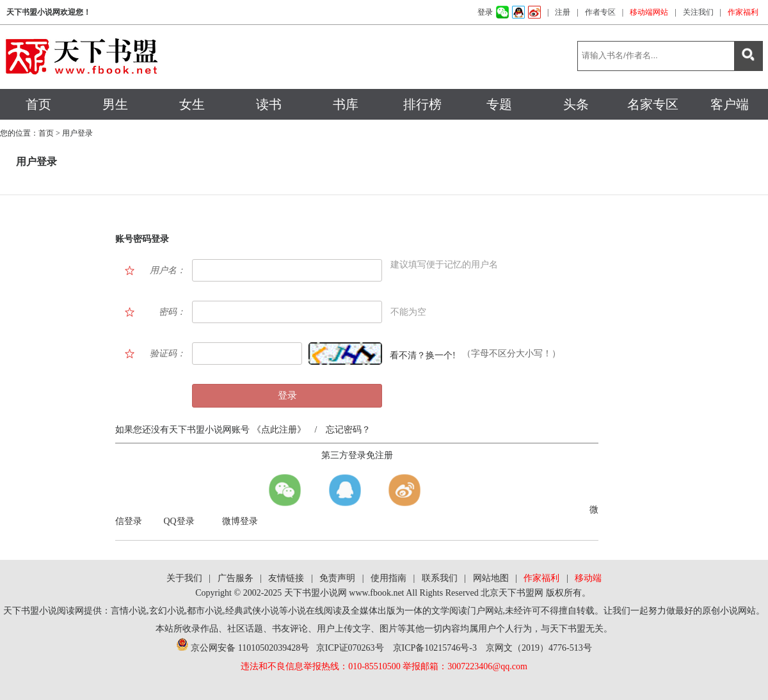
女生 (192, 104)
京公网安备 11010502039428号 (243, 648)
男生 (115, 104)
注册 (563, 12)
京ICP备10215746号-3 (435, 648)
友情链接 (286, 578)
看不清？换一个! (423, 355)
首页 (38, 104)
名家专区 (653, 104)
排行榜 (422, 104)
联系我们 (440, 578)
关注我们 (698, 12)
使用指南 (388, 578)
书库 (346, 104)
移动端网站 (649, 12)
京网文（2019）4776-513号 (539, 648)
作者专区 (600, 12)
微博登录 (240, 521)
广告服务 (236, 578)
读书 (269, 104)
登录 (485, 12)
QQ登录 (179, 521)
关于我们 (184, 578)
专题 (499, 104)
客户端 (730, 104)
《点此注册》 (278, 430)
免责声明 (337, 578)
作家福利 (743, 12)
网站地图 (491, 578)
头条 (576, 104)
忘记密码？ (348, 430)
